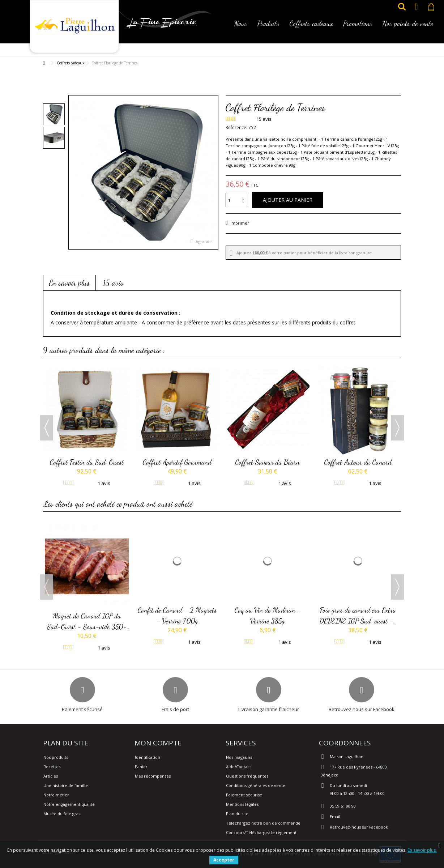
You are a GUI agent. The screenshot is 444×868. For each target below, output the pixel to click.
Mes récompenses (153, 776)
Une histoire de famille (66, 785)
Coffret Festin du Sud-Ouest (87, 462)
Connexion (416, 7)
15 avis (113, 283)
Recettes (52, 767)
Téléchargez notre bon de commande (263, 823)
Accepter (224, 860)
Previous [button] (47, 428)
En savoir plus (69, 283)
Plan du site (237, 814)
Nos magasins (239, 757)
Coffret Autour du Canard (358, 462)
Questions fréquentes (247, 776)
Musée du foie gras (62, 814)
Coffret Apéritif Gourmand (177, 462)
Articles (51, 776)
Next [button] (397, 428)
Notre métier (56, 795)
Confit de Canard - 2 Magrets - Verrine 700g (177, 615)
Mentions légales (242, 804)
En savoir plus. (422, 850)
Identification (148, 757)
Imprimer (239, 223)
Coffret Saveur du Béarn (268, 462)
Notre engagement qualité (69, 804)
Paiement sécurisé (244, 795)
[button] (241, 28)
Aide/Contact (238, 767)
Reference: (236, 127)
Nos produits (56, 757)
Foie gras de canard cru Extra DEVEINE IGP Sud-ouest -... (358, 615)
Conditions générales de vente (256, 785)
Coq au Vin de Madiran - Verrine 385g (268, 615)
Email (335, 816)
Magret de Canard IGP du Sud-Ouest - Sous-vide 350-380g (87, 622)
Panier (141, 767)
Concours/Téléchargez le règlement (261, 832)
